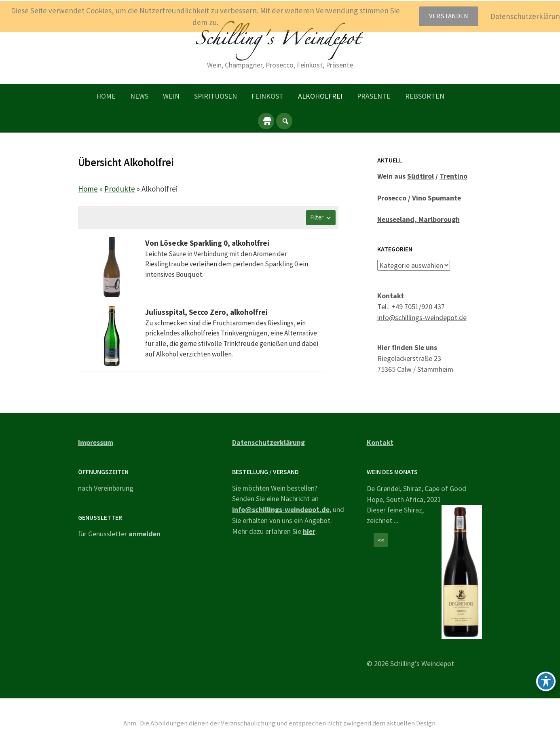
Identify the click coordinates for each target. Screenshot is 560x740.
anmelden (145, 534)
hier (309, 531)
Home (106, 96)
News (139, 96)
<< (381, 540)
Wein (171, 96)
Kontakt (380, 442)
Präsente (374, 96)
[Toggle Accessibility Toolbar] (546, 681)
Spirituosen (216, 96)
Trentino (453, 176)
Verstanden (449, 16)
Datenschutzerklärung (268, 442)
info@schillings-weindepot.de (422, 317)
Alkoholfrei (320, 96)
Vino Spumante (436, 198)
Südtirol (421, 176)
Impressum (96, 442)
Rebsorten (425, 96)
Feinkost (267, 96)
